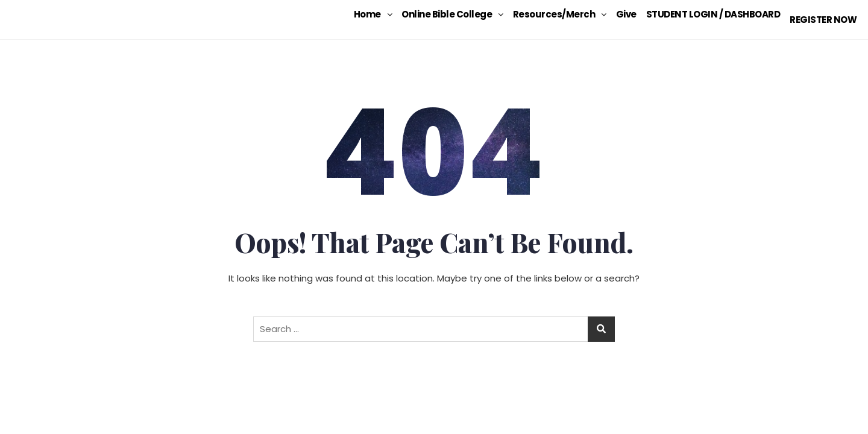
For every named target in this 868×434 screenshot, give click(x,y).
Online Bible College (445, 14)
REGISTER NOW (819, 14)
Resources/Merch (552, 14)
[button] (365, 14)
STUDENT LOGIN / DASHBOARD (706, 14)
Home (365, 14)
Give (618, 14)
